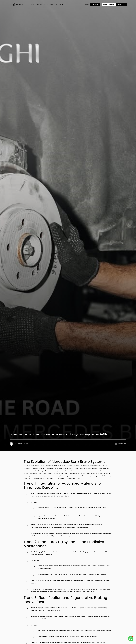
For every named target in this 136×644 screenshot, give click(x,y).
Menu (122, 4)
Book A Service (109, 4)
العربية (87, 4)
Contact (62, 4)
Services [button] (53, 4)
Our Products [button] (41, 4)
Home (33, 4)
